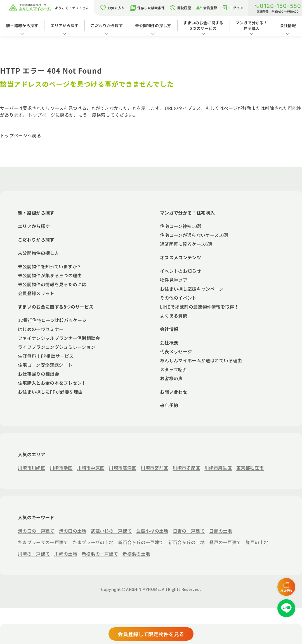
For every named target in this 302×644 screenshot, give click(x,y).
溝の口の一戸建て (36, 531)
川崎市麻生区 (218, 468)
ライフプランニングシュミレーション (57, 347)
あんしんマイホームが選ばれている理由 (201, 360)
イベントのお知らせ (181, 271)
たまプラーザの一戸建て (43, 542)
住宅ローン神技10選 (181, 226)
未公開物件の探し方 (153, 25)
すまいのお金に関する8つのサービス (203, 25)
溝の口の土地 (73, 531)
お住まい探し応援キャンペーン (192, 289)
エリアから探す (64, 25)
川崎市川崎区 (32, 468)
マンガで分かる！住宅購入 (252, 25)
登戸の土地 (257, 542)
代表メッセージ (176, 351)
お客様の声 (171, 378)
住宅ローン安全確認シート (45, 365)
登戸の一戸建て (225, 542)
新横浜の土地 (136, 554)
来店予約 (169, 405)
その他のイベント (178, 298)
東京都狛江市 (250, 468)
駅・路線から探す (22, 25)
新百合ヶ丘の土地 (187, 542)
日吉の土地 (221, 531)
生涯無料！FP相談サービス (46, 356)
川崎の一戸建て (34, 554)
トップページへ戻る (21, 135)
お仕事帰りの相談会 (38, 374)
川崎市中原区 (91, 468)
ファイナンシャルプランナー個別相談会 (59, 338)
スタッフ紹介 (174, 369)
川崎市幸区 (61, 468)
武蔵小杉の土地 (152, 531)
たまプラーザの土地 (93, 542)
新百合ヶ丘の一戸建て (141, 542)
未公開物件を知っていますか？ (50, 266)
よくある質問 (174, 316)
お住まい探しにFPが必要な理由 (50, 392)
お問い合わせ (174, 392)
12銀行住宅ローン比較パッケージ (52, 320)
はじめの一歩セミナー (41, 329)
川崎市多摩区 (186, 468)
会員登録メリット (36, 293)
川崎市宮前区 (154, 468)
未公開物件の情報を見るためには (52, 284)
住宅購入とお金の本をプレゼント (52, 383)
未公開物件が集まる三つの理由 (50, 275)
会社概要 (169, 342)
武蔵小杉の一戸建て (111, 531)
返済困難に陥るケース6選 (186, 244)
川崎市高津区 (122, 468)
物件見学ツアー (176, 280)
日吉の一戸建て (189, 531)
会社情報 (288, 25)
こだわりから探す (107, 25)
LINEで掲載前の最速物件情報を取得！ (199, 307)
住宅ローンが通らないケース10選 (194, 235)
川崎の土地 (66, 554)
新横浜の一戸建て (100, 554)
